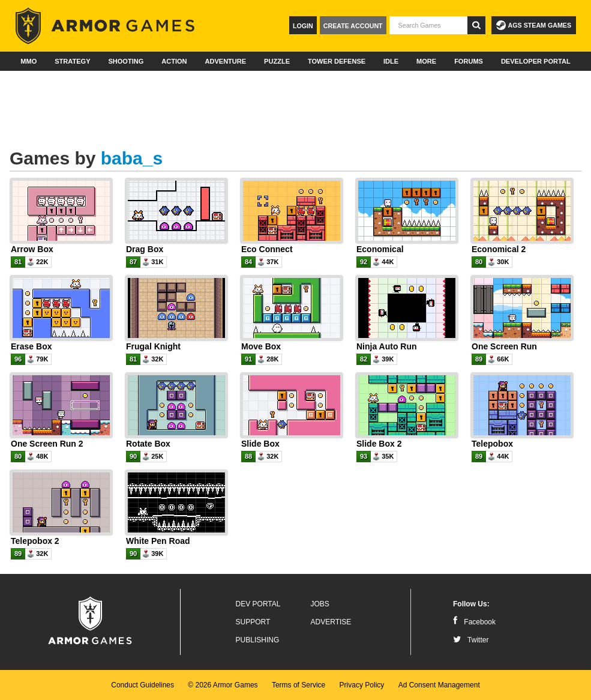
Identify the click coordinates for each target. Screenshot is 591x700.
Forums (469, 61)
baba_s (132, 158)
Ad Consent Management (439, 685)
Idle (391, 61)
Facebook (474, 622)
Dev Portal (258, 604)
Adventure (225, 61)
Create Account (353, 26)
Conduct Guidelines (142, 685)
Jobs (320, 604)
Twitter (471, 640)
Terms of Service (298, 685)
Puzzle (277, 61)
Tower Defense (337, 61)
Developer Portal (536, 61)
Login (303, 26)
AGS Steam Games (534, 25)
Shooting (126, 61)
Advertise (331, 622)
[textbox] (428, 25)
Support (253, 622)
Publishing (258, 640)
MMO (28, 61)
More (426, 61)
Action (174, 61)
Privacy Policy (362, 685)
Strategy (72, 61)
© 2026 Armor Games (223, 685)
